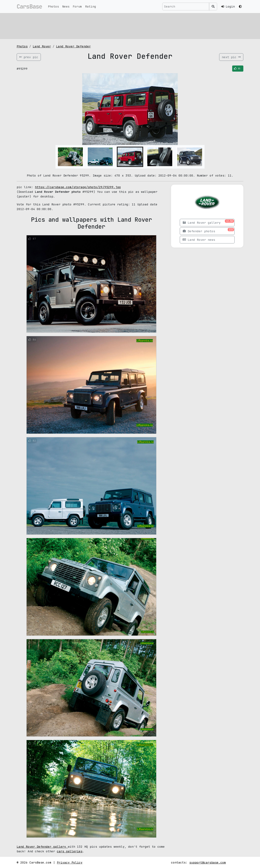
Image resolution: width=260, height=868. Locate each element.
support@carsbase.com (208, 862)
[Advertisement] (130, 25)
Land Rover (42, 46)
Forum (77, 6)
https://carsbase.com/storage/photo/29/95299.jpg (78, 187)
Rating (91, 6)
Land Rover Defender (73, 46)
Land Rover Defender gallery (42, 847)
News (66, 6)
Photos (53, 6)
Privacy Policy (70, 862)
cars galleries (70, 851)
